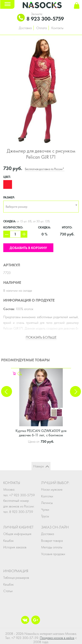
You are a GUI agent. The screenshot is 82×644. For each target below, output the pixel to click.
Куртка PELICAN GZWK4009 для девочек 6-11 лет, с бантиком (41, 433)
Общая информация (17, 534)
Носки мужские (52, 489)
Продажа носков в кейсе (57, 638)
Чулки (45, 510)
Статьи (8, 591)
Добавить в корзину (28, 248)
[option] (41, 90)
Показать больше (41, 337)
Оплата (42, 28)
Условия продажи (53, 554)
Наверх (38, 466)
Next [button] (75, 391)
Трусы (45, 516)
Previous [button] (7, 391)
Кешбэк (8, 541)
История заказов (15, 547)
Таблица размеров (16, 578)
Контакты (57, 28)
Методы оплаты (52, 547)
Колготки (47, 496)
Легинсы (47, 503)
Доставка (25, 28)
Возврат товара (52, 541)
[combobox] (41, 207)
